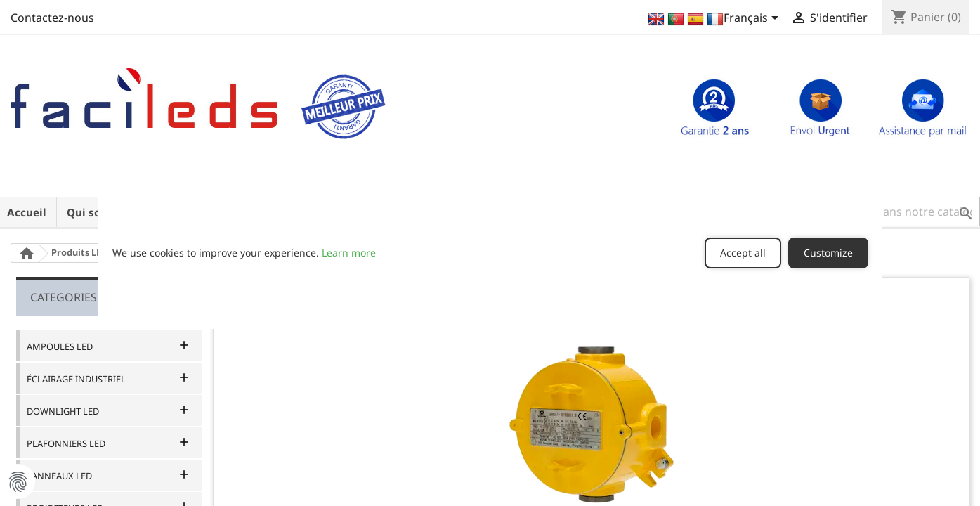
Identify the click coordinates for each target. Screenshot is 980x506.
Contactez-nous (52, 18)
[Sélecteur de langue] (714, 19)
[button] (892, 212)
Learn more (349, 253)
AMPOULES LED (60, 346)
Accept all (743, 253)
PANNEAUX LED (59, 476)
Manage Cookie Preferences (18, 481)
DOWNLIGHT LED (63, 411)
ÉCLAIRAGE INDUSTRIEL (76, 379)
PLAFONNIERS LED (66, 443)
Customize (828, 253)
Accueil (27, 212)
